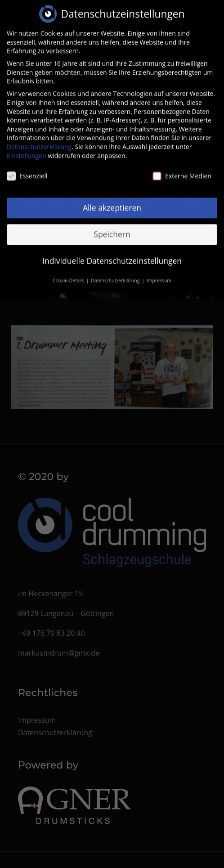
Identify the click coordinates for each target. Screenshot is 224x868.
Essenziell (27, 169)
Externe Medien (182, 169)
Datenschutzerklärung (39, 140)
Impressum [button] (159, 274)
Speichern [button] (112, 227)
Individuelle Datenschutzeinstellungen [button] (112, 254)
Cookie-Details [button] (69, 274)
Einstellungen (27, 149)
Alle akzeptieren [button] (112, 201)
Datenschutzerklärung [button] (116, 274)
